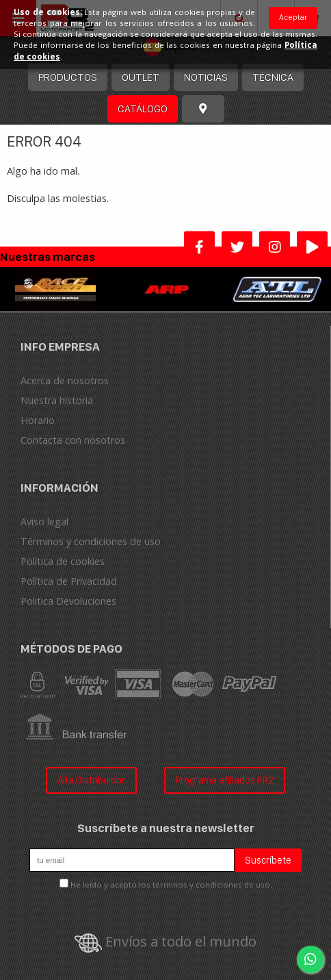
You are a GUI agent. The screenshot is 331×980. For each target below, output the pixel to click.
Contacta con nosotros (73, 440)
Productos (68, 77)
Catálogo (143, 109)
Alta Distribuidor (91, 780)
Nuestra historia (57, 400)
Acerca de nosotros (65, 380)
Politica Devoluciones (68, 601)
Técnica (273, 77)
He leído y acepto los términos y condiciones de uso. (171, 884)
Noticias (206, 77)
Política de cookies (63, 561)
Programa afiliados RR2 (225, 780)
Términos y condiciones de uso (91, 541)
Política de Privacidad (69, 581)
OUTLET (141, 77)
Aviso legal (44, 522)
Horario (38, 420)
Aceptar (293, 17)
